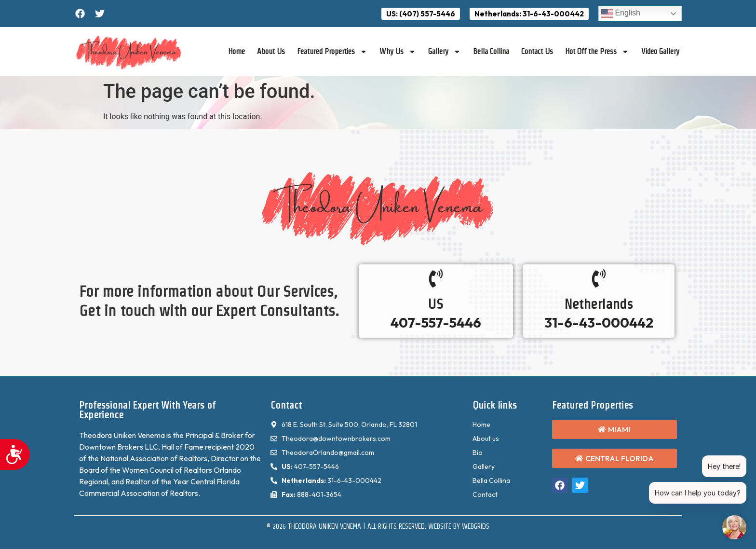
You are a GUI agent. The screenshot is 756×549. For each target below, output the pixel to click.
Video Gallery (660, 51)
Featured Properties (332, 52)
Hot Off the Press (597, 52)
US (436, 304)
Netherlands (599, 304)
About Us (271, 51)
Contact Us (537, 51)
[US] (436, 278)
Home (236, 51)
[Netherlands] (599, 278)
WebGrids (476, 526)
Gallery (445, 52)
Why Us (398, 52)
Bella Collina (491, 51)
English (621, 14)
